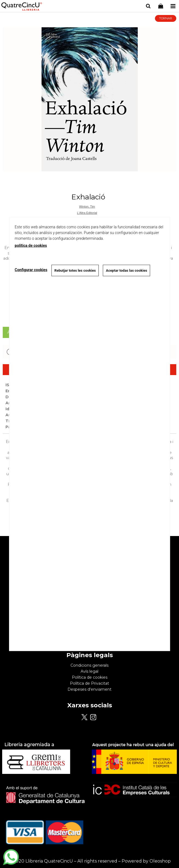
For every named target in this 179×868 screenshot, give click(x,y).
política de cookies (31, 246)
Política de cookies (90, 677)
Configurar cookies (31, 270)
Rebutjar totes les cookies (75, 270)
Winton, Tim (87, 206)
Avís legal (89, 671)
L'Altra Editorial (87, 213)
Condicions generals (89, 665)
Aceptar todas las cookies (127, 270)
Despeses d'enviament (89, 689)
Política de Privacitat (89, 683)
